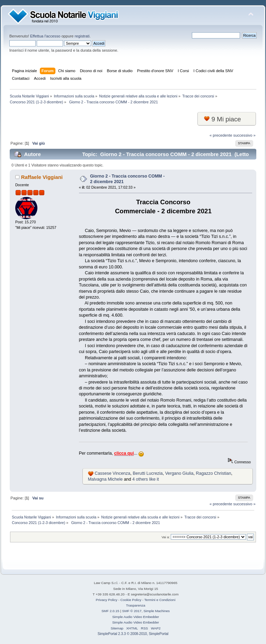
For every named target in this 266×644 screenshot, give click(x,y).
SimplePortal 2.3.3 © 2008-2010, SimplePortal (133, 634)
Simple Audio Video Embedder (136, 617)
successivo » (245, 135)
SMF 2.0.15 (110, 611)
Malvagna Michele (105, 479)
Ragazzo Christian (213, 473)
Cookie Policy (131, 600)
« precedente (221, 135)
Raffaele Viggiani (42, 177)
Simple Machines (157, 611)
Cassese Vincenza (112, 473)
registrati (82, 36)
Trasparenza (136, 605)
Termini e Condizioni (160, 600)
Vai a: (166, 537)
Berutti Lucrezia (148, 473)
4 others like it (146, 479)
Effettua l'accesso (45, 36)
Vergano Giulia (179, 473)
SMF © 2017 (132, 611)
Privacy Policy (107, 600)
